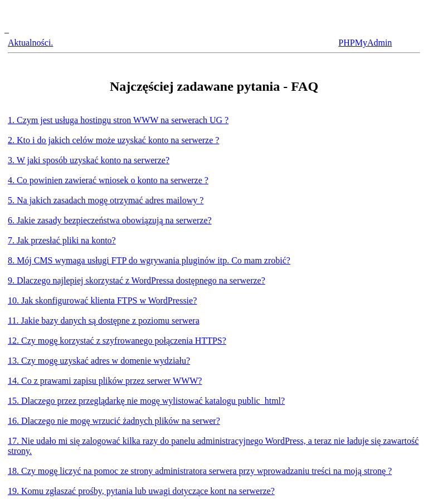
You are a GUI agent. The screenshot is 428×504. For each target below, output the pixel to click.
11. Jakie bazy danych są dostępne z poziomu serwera (104, 320)
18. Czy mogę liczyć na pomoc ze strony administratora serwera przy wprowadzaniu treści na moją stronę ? (200, 471)
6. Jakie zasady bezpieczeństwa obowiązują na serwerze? (110, 220)
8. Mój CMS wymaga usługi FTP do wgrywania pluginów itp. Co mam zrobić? (149, 260)
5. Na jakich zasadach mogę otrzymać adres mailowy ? (106, 200)
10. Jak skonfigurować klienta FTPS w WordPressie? (102, 300)
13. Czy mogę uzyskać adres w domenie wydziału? (99, 361)
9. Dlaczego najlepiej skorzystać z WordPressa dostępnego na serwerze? (137, 280)
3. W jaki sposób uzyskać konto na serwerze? (89, 160)
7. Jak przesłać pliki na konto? (62, 240)
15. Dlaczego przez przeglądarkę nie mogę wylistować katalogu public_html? (146, 401)
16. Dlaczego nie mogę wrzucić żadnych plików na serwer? (114, 421)
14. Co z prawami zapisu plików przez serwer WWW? (105, 381)
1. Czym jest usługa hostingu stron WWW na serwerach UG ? (118, 120)
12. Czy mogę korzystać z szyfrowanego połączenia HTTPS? (117, 341)
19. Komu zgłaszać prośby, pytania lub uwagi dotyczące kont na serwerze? (141, 491)
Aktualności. (30, 43)
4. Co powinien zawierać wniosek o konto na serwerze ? (108, 180)
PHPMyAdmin (365, 43)
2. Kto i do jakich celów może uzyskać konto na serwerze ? (113, 140)
